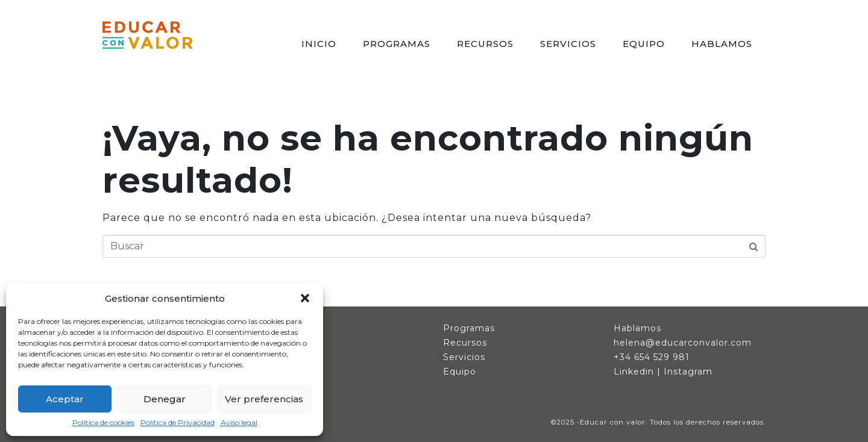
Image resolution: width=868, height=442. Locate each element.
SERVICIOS (568, 44)
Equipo (460, 372)
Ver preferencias (264, 399)
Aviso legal (239, 423)
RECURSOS (485, 44)
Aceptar (65, 399)
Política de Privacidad (178, 423)
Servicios (464, 357)
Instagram (688, 372)
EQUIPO (644, 44)
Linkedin (634, 372)
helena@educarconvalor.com (683, 343)
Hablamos (637, 328)
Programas (469, 328)
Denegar (165, 399)
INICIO (319, 44)
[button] (305, 298)
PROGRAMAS (397, 44)
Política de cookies (103, 423)
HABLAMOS (722, 44)
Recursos (465, 343)
